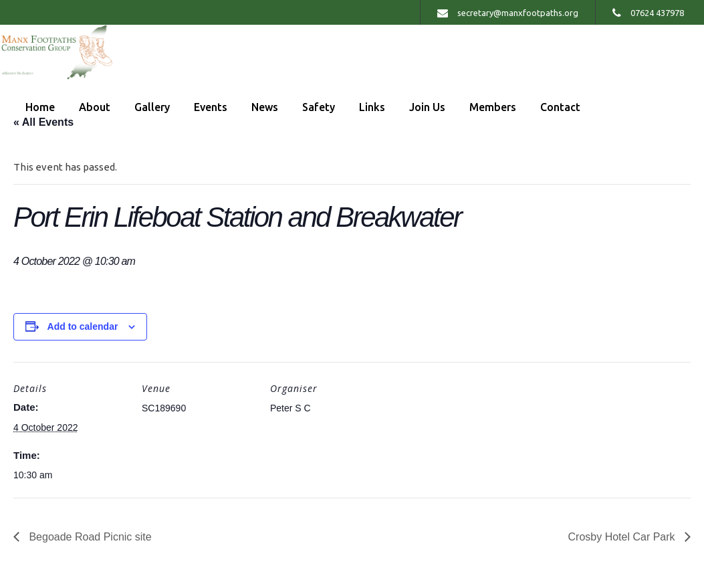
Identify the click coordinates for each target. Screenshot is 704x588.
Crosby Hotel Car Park (623, 537)
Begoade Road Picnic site (89, 537)
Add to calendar (83, 326)
